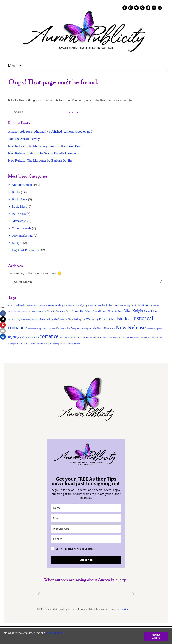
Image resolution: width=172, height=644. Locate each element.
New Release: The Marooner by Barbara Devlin (40, 160)
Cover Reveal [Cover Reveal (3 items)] (72, 311)
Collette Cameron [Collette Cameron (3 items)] (56, 311)
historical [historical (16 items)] (123, 319)
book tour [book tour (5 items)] (144, 305)
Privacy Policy (61, 633)
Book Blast (19, 207)
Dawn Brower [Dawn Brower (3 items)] (100, 311)
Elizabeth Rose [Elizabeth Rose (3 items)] (115, 311)
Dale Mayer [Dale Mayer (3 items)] (86, 311)
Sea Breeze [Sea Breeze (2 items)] (64, 337)
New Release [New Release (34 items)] (131, 327)
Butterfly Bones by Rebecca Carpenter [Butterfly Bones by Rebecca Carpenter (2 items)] (30, 311)
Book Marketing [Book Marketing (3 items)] (122, 305)
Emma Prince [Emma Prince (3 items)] (151, 311)
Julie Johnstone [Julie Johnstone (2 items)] (49, 329)
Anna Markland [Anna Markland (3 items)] (16, 305)
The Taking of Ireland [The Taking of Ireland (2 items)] (148, 337)
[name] (86, 508)
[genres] (86, 539)
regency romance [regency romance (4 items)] (30, 337)
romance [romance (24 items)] (49, 336)
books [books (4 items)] (134, 305)
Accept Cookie (156, 636)
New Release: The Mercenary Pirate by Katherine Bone (45, 146)
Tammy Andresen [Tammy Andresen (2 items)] (100, 337)
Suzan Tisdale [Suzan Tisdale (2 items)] (86, 337)
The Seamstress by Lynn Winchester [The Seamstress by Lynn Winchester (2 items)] (123, 337)
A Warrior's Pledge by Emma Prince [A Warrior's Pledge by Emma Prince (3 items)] (83, 305)
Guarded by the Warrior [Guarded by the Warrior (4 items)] (54, 319)
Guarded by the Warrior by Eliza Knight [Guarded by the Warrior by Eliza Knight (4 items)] (91, 319)
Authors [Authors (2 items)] (42, 305)
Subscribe (86, 560)
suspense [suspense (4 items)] (74, 337)
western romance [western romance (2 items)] (73, 343)
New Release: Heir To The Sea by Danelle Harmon (42, 153)
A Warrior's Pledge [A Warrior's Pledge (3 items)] (55, 305)
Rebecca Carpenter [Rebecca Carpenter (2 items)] (155, 329)
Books (16, 192)
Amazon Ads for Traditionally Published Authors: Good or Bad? (51, 132)
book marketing (22, 236)
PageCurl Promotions (26, 250)
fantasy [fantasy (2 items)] (17, 319)
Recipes (17, 243)
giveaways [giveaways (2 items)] (35, 319)
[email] (86, 518)
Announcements (22, 185)
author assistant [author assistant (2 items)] (31, 305)
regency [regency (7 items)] (14, 337)
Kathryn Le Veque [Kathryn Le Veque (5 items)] (67, 328)
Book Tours (19, 199)
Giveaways (19, 221)
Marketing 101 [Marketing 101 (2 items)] (86, 329)
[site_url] (86, 529)
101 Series (19, 214)
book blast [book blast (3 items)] (107, 305)
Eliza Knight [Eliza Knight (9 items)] (133, 311)
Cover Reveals (21, 228)
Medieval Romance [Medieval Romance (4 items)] (104, 328)
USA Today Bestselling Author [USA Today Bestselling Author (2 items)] (52, 343)
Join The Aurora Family (24, 139)
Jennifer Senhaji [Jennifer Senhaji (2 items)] (35, 329)
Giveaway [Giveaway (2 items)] (26, 319)
